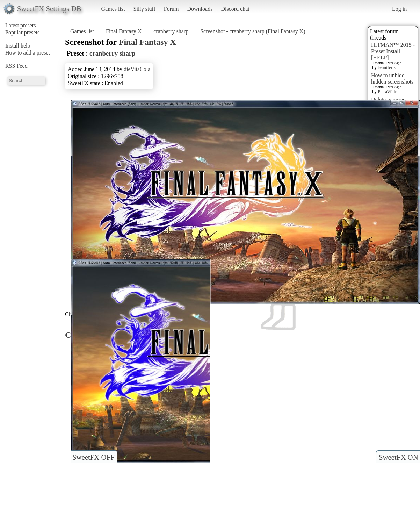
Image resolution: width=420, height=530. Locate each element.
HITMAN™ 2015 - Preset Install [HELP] (393, 51)
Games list (113, 9)
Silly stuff (144, 9)
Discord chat (235, 9)
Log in (399, 9)
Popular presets (22, 32)
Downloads (200, 9)
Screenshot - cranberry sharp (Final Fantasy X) (253, 31)
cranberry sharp (171, 31)
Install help (18, 46)
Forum (171, 9)
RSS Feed (16, 66)
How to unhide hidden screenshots (392, 78)
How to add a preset (28, 53)
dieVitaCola (137, 69)
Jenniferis (387, 67)
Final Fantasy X (124, 31)
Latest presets (21, 25)
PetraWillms (389, 91)
